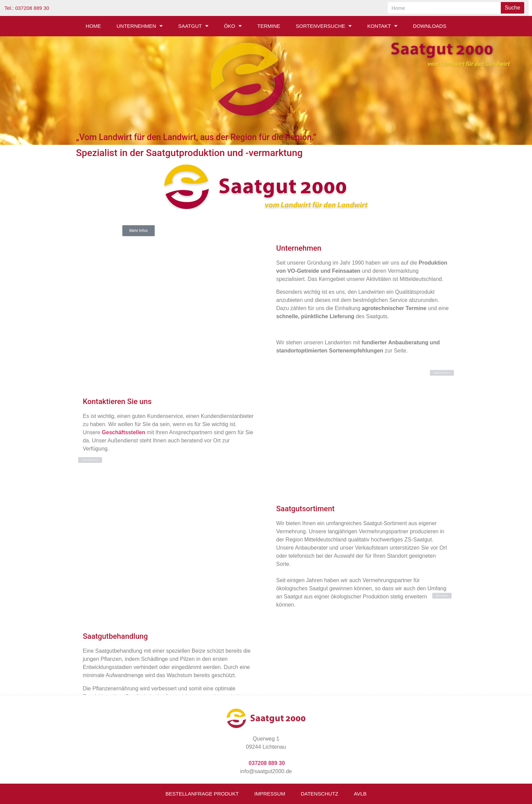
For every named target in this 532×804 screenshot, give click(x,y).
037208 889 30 (267, 763)
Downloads (430, 26)
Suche (512, 8)
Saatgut (193, 26)
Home (93, 26)
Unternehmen (140, 26)
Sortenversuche (324, 26)
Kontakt (382, 26)
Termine (269, 26)
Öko (233, 26)
